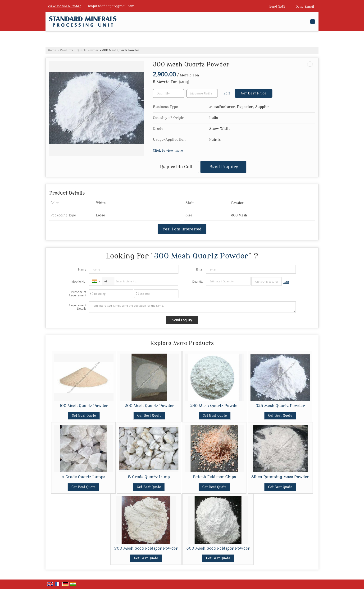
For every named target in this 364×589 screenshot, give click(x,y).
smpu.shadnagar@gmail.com (111, 6)
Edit (227, 93)
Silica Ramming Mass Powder (280, 477)
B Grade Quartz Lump (149, 477)
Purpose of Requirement (78, 294)
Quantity (198, 282)
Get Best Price (254, 93)
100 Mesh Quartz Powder (84, 406)
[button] (64, 6)
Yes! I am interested (182, 229)
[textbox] (202, 93)
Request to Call (176, 167)
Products (66, 50)
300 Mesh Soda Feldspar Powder (218, 548)
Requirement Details (78, 307)
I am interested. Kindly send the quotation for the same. (192, 307)
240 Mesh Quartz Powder (215, 406)
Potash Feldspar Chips (214, 477)
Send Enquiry (224, 167)
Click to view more (168, 151)
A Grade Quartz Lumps (83, 477)
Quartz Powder (88, 50)
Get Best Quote (84, 416)
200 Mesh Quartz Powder (149, 406)
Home (52, 50)
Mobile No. (79, 282)
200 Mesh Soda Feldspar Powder (146, 548)
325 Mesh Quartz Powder (280, 406)
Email (200, 269)
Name (82, 269)
